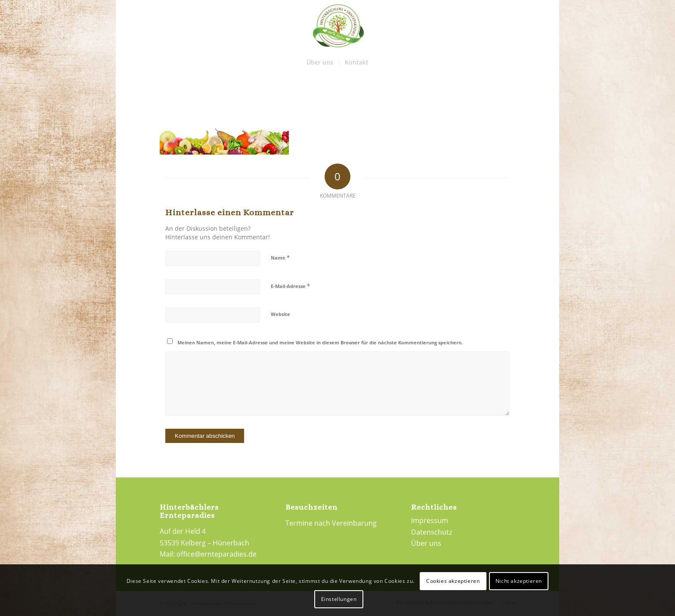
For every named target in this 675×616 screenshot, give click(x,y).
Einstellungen (339, 599)
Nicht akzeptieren (519, 581)
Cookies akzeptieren (453, 581)
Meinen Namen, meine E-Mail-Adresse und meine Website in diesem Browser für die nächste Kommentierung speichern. (320, 342)
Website (280, 314)
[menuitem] (320, 62)
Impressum (430, 520)
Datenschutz (432, 532)
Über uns (426, 543)
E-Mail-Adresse (290, 286)
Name (280, 257)
